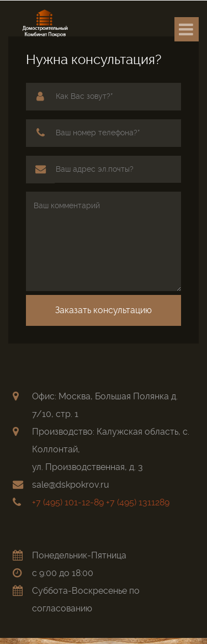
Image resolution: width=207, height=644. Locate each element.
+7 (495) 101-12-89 (68, 502)
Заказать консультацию (104, 310)
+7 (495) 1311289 (138, 502)
